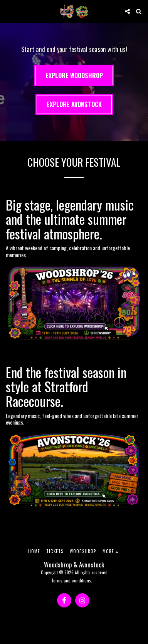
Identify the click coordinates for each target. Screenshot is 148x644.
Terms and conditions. (72, 580)
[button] (8, 11)
